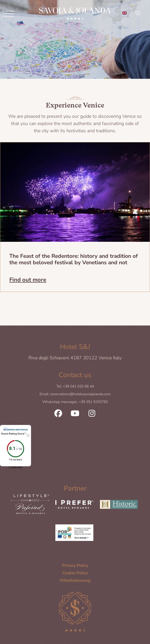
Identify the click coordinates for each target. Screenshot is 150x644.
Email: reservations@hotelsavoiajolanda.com (75, 394)
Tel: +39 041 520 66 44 (75, 386)
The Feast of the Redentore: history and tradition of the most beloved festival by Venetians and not (74, 259)
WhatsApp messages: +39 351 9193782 (75, 402)
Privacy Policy (75, 565)
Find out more (28, 279)
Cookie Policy (75, 573)
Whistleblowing (75, 580)
